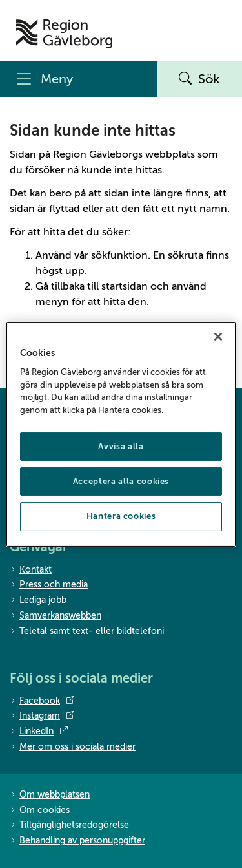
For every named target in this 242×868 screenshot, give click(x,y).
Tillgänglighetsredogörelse (69, 826)
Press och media (49, 585)
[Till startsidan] (64, 34)
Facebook (42, 701)
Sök (199, 79)
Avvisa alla (121, 446)
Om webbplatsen (50, 795)
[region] (121, 434)
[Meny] (79, 79)
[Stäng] (218, 336)
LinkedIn (39, 732)
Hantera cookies (121, 516)
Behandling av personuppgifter (77, 841)
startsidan (125, 286)
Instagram (42, 716)
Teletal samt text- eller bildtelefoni (87, 632)
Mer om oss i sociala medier (73, 747)
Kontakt (31, 570)
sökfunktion (119, 255)
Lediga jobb (38, 601)
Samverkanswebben (55, 616)
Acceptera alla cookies (121, 481)
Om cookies (40, 811)
